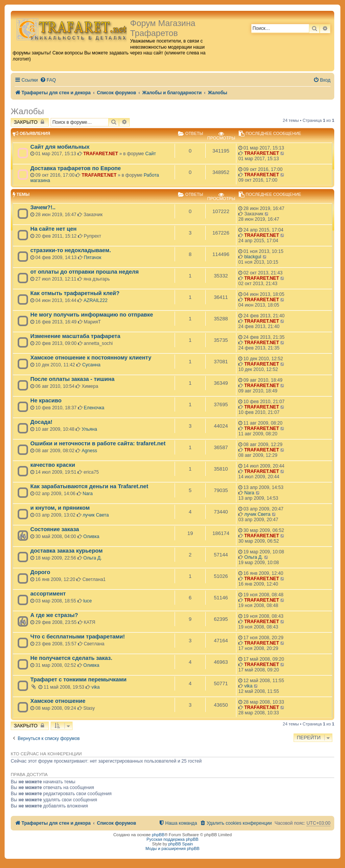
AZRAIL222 (96, 300)
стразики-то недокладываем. (71, 250)
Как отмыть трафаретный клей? (75, 293)
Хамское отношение (58, 701)
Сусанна (91, 365)
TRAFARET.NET (101, 154)
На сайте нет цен (54, 229)
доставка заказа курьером (66, 551)
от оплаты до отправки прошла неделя (84, 272)
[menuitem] (48, 80)
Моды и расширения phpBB (172, 848)
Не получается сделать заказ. (71, 658)
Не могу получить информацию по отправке (92, 315)
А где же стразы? (54, 615)
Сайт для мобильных (60, 147)
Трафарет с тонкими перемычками (78, 679)
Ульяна (89, 429)
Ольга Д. (92, 558)
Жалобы (27, 111)
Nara (87, 494)
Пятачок (92, 258)
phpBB (158, 835)
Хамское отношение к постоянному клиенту (91, 358)
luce (87, 601)
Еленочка (94, 408)
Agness (89, 451)
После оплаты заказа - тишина (72, 379)
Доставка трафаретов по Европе (76, 168)
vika (96, 687)
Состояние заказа (55, 529)
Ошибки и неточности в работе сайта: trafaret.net (98, 443)
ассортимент (48, 594)
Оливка (91, 537)
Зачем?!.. (43, 207)
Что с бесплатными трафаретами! (78, 637)
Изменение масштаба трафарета (75, 336)
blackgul (253, 257)
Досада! (41, 422)
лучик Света (96, 515)
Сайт (150, 154)
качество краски (53, 465)
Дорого (40, 572)
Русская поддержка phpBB (172, 839)
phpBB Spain (180, 844)
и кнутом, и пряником (60, 508)
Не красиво (46, 400)
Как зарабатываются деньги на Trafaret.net (89, 486)
